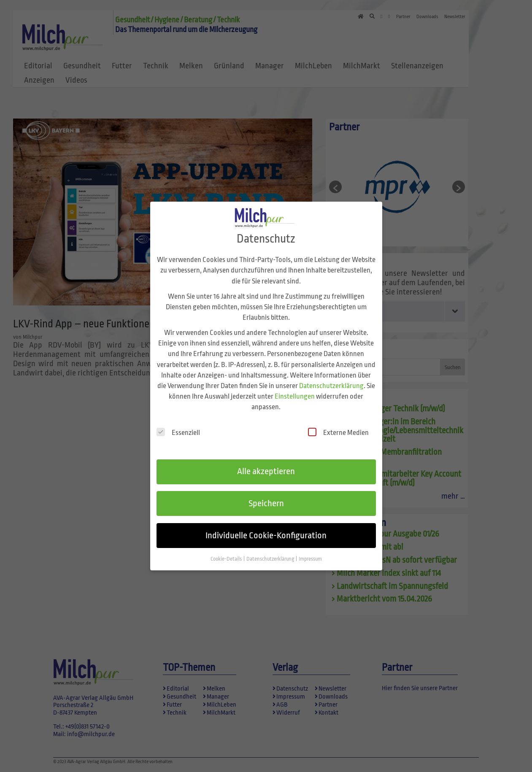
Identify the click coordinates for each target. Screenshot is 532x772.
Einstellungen (295, 389)
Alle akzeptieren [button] (266, 464)
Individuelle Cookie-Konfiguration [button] (266, 528)
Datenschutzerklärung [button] (271, 551)
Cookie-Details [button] (227, 551)
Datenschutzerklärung (331, 378)
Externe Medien (338, 425)
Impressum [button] (310, 551)
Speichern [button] (266, 496)
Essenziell (178, 425)
